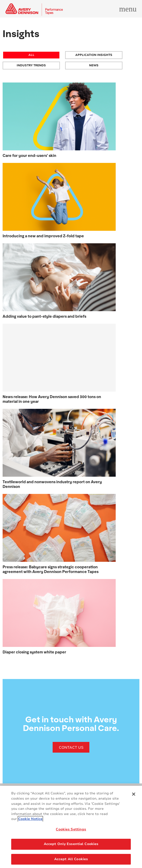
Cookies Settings (71, 830)
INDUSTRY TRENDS (31, 65)
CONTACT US (71, 748)
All (31, 55)
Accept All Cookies (71, 860)
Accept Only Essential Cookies (71, 845)
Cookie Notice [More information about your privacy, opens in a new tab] (30, 820)
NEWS (94, 65)
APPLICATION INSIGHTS (94, 55)
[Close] (134, 795)
